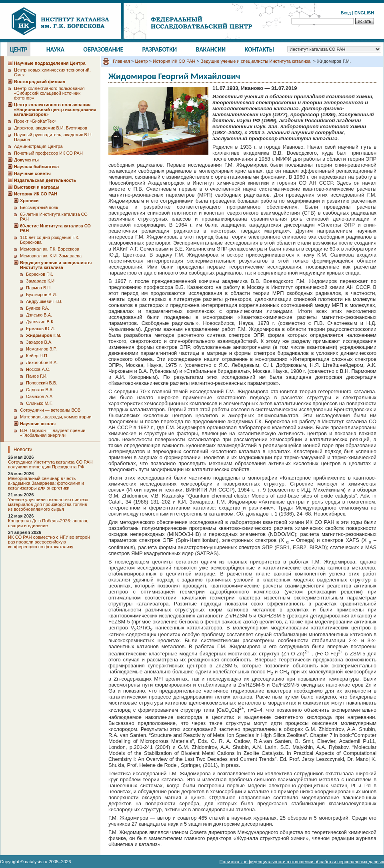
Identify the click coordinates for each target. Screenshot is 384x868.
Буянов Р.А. (38, 308)
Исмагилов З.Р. (41, 349)
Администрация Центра (38, 146)
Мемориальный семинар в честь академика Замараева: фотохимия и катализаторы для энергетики (46, 483)
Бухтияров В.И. (41, 295)
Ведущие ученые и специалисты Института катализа (256, 61)
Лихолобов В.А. (42, 362)
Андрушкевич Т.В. (44, 301)
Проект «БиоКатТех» (35, 121)
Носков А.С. (38, 369)
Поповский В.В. (42, 383)
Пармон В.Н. (39, 288)
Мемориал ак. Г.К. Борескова (50, 249)
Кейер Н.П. (37, 356)
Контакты (260, 49)
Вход (346, 13)
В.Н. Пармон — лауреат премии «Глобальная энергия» (53, 433)
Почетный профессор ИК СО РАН (48, 153)
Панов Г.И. (37, 376)
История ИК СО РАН (174, 61)
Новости (23, 449)
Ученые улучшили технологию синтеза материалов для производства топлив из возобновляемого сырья (48, 504)
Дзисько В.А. (39, 315)
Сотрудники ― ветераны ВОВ (50, 410)
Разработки (159, 49)
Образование (103, 49)
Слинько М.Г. (39, 403)
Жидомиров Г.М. (44, 335)
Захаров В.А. (39, 342)
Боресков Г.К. (40, 274)
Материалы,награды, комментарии (56, 417)
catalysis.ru (36, 862)
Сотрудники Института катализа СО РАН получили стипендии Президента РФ (50, 464)
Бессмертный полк (39, 207)
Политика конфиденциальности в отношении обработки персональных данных (302, 862)
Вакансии (211, 49)
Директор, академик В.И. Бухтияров (51, 128)
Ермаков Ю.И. (40, 328)
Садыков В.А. (40, 390)
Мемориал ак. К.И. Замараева (51, 256)
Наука (55, 49)
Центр (19, 49)
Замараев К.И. (41, 281)
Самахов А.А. (40, 396)
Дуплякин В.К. (40, 322)
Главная (121, 61)
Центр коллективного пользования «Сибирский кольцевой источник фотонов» (49, 93)
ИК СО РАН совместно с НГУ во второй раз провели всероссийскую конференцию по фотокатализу (49, 542)
